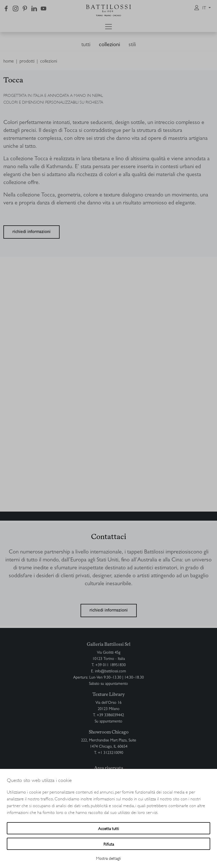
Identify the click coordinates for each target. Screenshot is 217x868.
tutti (86, 45)
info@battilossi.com (110, 672)
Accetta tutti (108, 828)
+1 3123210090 (110, 753)
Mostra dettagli (108, 858)
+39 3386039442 (110, 715)
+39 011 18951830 (110, 665)
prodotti (27, 62)
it (205, 8)
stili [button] (132, 45)
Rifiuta (109, 844)
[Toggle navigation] (108, 27)
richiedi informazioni (32, 232)
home (9, 62)
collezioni (109, 45)
